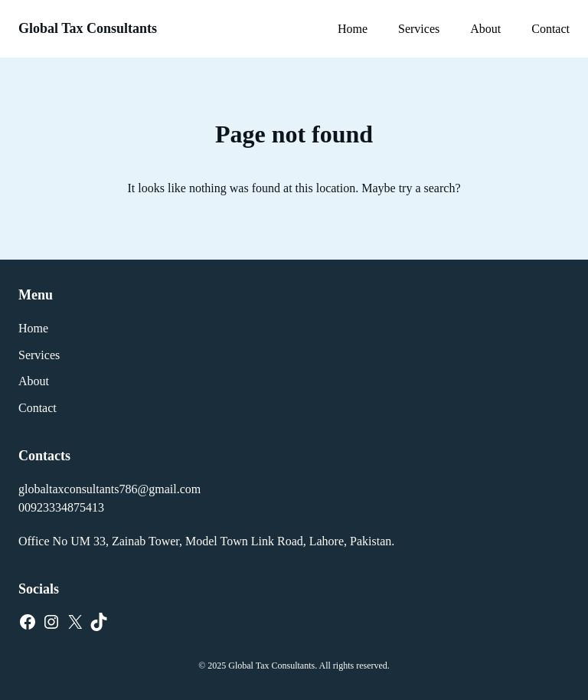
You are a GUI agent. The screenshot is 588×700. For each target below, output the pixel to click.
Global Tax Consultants (88, 28)
